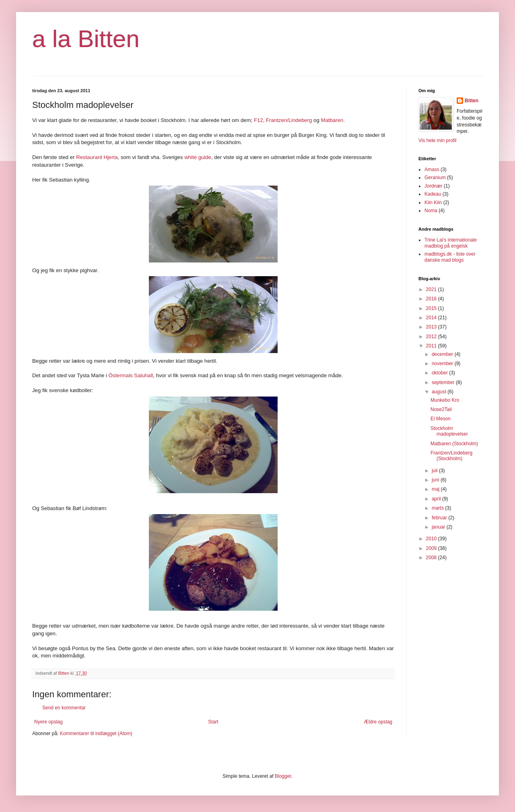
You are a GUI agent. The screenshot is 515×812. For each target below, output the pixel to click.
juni (436, 480)
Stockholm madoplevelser (449, 431)
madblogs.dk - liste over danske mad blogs (450, 257)
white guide (198, 157)
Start (213, 722)
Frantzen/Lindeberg (289, 120)
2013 (432, 327)
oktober (440, 373)
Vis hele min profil (438, 140)
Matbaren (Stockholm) (454, 444)
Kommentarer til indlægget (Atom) (96, 733)
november (443, 364)
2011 (432, 346)
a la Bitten (86, 39)
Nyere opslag (48, 722)
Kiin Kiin (433, 202)
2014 (432, 318)
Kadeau (433, 194)
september (444, 382)
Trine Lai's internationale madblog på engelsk (451, 243)
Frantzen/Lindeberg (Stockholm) (451, 456)
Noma (431, 211)
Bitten (472, 101)
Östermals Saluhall (131, 375)
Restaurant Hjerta (97, 157)
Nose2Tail (441, 409)
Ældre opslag (378, 722)
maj (436, 489)
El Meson (441, 419)
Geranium (435, 178)
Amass (432, 169)
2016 (432, 299)
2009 (432, 548)
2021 (432, 289)
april (437, 499)
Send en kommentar (64, 708)
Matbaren (332, 120)
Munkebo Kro (445, 400)
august (440, 392)
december (443, 354)
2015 (432, 308)
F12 (259, 120)
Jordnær (434, 186)
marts (438, 508)
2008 (432, 558)
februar (440, 518)
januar (439, 527)
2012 (432, 337)
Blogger (283, 776)
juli (435, 471)
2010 (432, 539)
